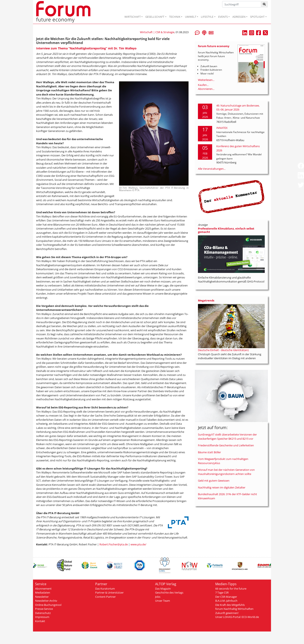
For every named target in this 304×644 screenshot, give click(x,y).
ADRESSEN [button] (239, 17)
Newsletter (42, 597)
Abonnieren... (206, 89)
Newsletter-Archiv (46, 601)
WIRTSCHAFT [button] (133, 17)
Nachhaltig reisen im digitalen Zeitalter (222, 487)
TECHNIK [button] (175, 17)
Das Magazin (163, 589)
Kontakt (40, 621)
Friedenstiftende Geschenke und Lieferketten (226, 445)
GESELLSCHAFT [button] (155, 17)
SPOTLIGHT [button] (257, 17)
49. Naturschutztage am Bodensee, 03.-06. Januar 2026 (238, 108)
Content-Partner (105, 597)
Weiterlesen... (206, 80)
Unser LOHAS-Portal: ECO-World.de (237, 617)
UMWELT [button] (191, 17)
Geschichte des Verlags (169, 593)
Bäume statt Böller (209, 452)
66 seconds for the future (231, 589)
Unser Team (163, 601)
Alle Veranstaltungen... (212, 169)
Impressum (42, 617)
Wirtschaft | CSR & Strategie (157, 32)
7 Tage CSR (222, 593)
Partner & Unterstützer (109, 593)
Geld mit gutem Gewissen (214, 481)
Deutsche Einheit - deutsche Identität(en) (223, 350)
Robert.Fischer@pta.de (114, 544)
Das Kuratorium (105, 589)
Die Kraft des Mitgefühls (230, 605)
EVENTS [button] (223, 17)
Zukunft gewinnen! (227, 613)
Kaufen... (203, 85)
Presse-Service (44, 609)
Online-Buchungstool (48, 605)
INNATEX (222, 128)
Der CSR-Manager (226, 597)
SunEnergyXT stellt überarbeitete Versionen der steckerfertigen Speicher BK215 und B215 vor (227, 437)
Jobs (158, 597)
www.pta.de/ (138, 544)
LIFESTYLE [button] (207, 17)
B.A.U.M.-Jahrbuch (226, 601)
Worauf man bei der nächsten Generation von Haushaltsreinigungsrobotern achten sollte (226, 472)
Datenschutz (43, 613)
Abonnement (43, 589)
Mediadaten (43, 593)
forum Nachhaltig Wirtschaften (234, 609)
